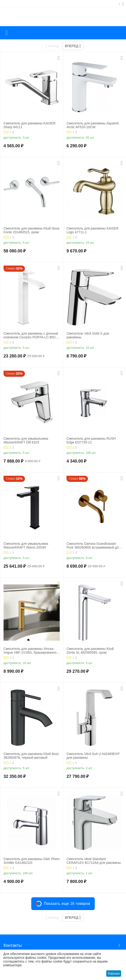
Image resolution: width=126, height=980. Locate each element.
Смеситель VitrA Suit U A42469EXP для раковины (93, 756)
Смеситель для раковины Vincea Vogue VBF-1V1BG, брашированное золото (31, 651)
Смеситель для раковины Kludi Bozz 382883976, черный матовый (31, 756)
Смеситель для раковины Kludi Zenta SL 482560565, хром (90, 651)
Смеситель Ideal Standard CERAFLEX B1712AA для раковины (94, 861)
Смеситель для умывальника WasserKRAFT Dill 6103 (26, 441)
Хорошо (114, 973)
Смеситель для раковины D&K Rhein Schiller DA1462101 (32, 861)
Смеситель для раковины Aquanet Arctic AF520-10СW (93, 125)
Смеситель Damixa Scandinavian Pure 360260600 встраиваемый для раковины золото (94, 546)
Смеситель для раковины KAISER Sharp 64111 (30, 125)
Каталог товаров (7, 33)
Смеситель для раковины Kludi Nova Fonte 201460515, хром (31, 230)
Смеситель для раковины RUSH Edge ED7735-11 (91, 441)
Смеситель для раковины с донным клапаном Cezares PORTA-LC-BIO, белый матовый (31, 336)
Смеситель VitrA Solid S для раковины (88, 335)
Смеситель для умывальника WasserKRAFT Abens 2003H (26, 546)
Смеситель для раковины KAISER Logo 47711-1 (93, 230)
